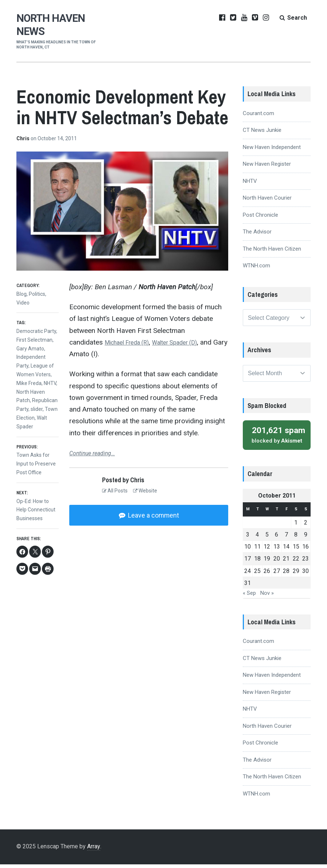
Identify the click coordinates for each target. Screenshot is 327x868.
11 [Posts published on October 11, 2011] (257, 550)
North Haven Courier (267, 198)
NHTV (50, 383)
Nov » (267, 597)
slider (37, 409)
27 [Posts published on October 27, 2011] (277, 575)
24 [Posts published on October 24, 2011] (248, 575)
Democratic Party (36, 331)
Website (145, 491)
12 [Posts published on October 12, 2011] (267, 550)
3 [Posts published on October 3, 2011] (248, 538)
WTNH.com (256, 266)
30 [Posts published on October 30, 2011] (305, 575)
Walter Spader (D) (190, 342)
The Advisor (257, 232)
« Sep (249, 597)
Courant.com (258, 113)
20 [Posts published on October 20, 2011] (277, 562)
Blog (22, 294)
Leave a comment (153, 515)
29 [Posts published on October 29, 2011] (296, 575)
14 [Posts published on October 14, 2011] (286, 550)
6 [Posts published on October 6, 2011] (277, 538)
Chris (24, 138)
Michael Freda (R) (132, 342)
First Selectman (34, 340)
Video (23, 303)
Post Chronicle (260, 215)
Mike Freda (29, 383)
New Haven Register (267, 164)
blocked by (277, 438)
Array (94, 850)
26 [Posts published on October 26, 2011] (267, 575)
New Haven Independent (272, 147)
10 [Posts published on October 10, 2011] (248, 550)
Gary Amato (30, 349)
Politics (37, 294)
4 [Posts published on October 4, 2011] (257, 538)
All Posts (115, 491)
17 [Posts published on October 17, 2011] (248, 562)
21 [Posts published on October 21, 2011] (286, 562)
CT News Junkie (262, 130)
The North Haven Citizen (272, 249)
